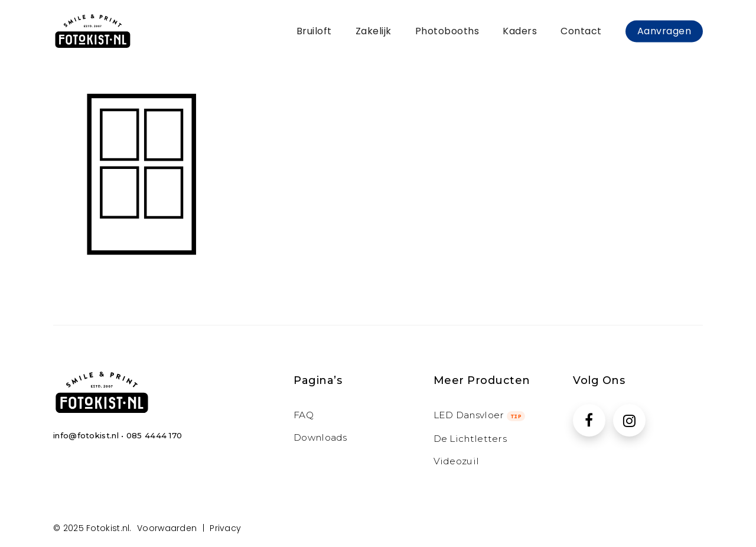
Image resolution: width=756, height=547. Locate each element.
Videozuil (457, 461)
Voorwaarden (167, 528)
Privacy (225, 528)
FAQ (304, 415)
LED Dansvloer (480, 415)
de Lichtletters (470, 439)
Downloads (320, 437)
